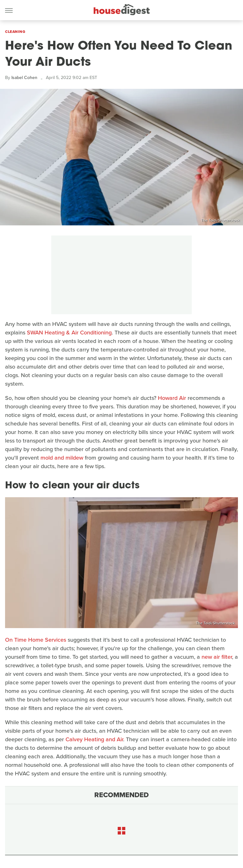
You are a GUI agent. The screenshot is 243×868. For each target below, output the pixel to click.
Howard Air (172, 398)
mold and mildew (62, 458)
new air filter (217, 657)
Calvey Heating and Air (94, 739)
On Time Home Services (36, 640)
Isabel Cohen (24, 78)
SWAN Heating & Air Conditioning (69, 333)
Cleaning (15, 32)
